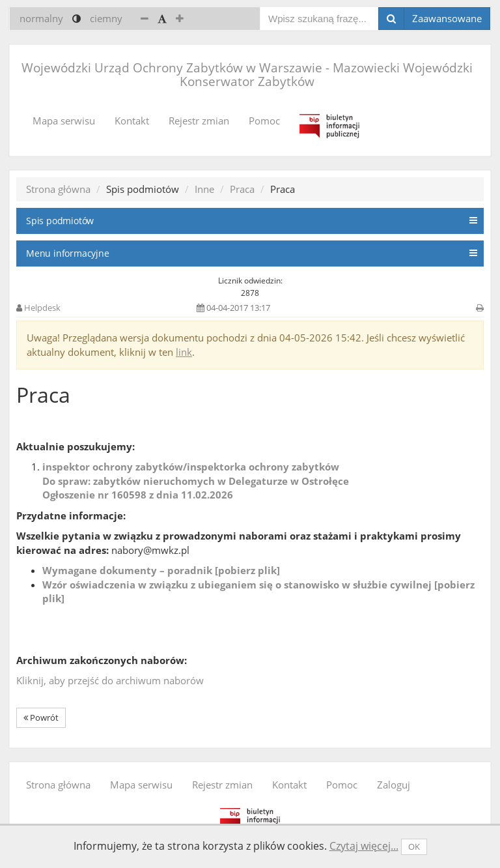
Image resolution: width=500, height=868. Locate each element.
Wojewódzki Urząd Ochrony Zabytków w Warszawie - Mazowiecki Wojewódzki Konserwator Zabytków (247, 75)
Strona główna (58, 189)
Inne (204, 189)
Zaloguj (394, 785)
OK (414, 846)
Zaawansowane (447, 18)
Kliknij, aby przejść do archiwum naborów (110, 680)
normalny (41, 18)
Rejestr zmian (199, 121)
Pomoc (264, 121)
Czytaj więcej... (364, 846)
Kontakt (132, 121)
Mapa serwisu (64, 121)
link (184, 352)
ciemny (106, 18)
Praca (242, 189)
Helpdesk (42, 308)
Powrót (41, 717)
